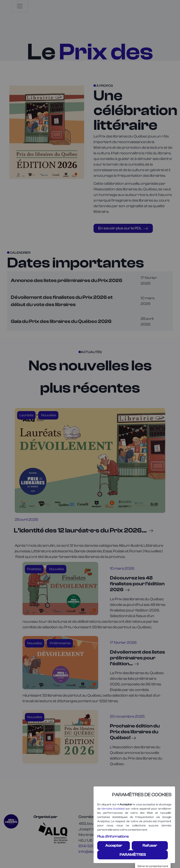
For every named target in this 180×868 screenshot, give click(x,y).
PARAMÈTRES (133, 855)
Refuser (150, 846)
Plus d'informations (113, 837)
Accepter (114, 846)
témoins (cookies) (113, 809)
